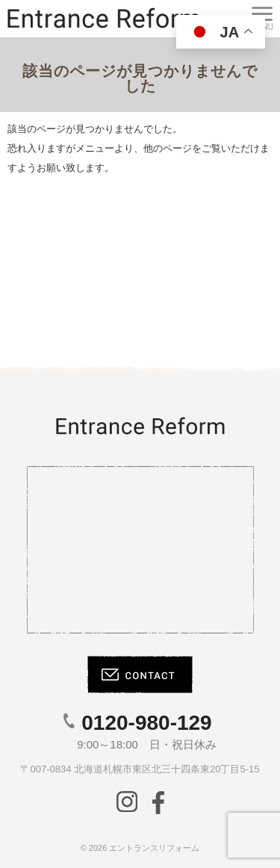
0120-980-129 (146, 723)
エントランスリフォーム (154, 848)
